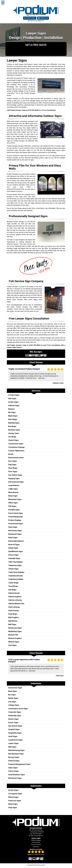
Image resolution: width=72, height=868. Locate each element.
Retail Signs (13, 538)
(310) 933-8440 (36, 14)
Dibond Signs (13, 797)
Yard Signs (12, 645)
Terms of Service (36, 845)
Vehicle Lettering (15, 600)
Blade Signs (13, 416)
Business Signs (14, 430)
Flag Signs (12, 465)
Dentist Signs (13, 719)
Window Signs (14, 642)
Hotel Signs (13, 736)
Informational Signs (16, 482)
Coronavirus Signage (16, 447)
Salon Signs (13, 768)
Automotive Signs (15, 688)
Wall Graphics (14, 617)
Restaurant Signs (15, 534)
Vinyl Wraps (13, 614)
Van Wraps (12, 590)
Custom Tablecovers (16, 451)
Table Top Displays (15, 562)
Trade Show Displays (16, 572)
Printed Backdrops (15, 517)
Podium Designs (36, 840)
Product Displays (15, 520)
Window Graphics (15, 638)
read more (41, 378)
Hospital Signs (14, 729)
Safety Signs (13, 548)
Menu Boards (13, 492)
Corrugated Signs (15, 794)
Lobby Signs (13, 489)
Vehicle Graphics (15, 597)
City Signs (12, 702)
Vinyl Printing (13, 611)
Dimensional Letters (16, 458)
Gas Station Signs (15, 475)
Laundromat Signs (15, 740)
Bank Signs (13, 691)
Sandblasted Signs (16, 551)
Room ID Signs (14, 545)
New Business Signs (16, 754)
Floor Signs (13, 471)
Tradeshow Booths (16, 576)
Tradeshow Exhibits (16, 579)
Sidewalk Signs (14, 558)
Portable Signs (14, 510)
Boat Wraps (13, 419)
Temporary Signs (15, 565)
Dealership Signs (15, 716)
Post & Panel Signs (16, 513)
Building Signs (14, 423)
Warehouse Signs (15, 628)
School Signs (13, 555)
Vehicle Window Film (16, 604)
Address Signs (14, 405)
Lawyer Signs (13, 743)
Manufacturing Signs (16, 750)
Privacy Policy (36, 842)
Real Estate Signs (15, 531)
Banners (11, 409)
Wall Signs (12, 624)
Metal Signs (13, 496)
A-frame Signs (14, 395)
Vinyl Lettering (14, 607)
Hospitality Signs (15, 733)
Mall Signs (12, 747)
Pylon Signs (13, 527)
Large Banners (14, 485)
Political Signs (14, 761)
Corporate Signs (15, 712)
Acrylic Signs (13, 402)
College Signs (14, 705)
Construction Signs (16, 444)
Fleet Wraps (13, 468)
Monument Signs (15, 499)
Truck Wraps (13, 586)
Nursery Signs (14, 757)
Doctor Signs (13, 723)
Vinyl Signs (13, 807)
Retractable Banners (16, 541)
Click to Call (30, 18)
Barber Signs (13, 698)
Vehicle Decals (14, 593)
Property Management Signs (19, 764)
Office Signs (13, 503)
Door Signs (13, 461)
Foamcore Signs (15, 801)
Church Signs (13, 440)
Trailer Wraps (13, 583)
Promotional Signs (16, 524)
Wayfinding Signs (15, 631)
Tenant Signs (13, 569)
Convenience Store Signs (18, 709)
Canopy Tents (14, 433)
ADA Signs (12, 398)
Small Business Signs (16, 775)
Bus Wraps (12, 426)
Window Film (13, 635)
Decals (11, 454)
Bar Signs (12, 412)
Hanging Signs (14, 478)
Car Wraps (12, 437)
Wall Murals (13, 621)
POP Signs (12, 506)
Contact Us (43, 18)
